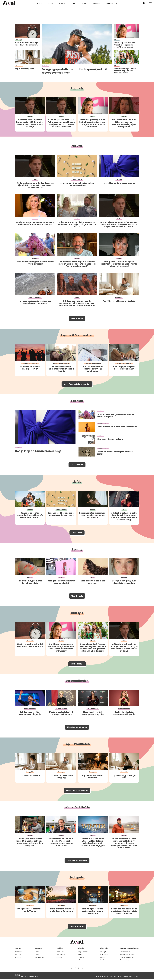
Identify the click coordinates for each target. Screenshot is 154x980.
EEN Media (35, 976)
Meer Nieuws (77, 318)
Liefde (73, 3)
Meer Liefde (77, 533)
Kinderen (18, 957)
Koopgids (97, 3)
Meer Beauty (77, 596)
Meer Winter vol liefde (77, 861)
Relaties (81, 957)
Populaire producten (130, 948)
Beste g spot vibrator (127, 957)
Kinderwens (19, 952)
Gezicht (38, 954)
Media (102, 960)
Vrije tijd (103, 952)
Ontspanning (40, 957)
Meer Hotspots (77, 926)
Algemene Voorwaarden (125, 976)
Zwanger (18, 954)
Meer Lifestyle (77, 664)
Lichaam (38, 960)
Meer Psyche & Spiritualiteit (77, 384)
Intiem (80, 960)
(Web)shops (60, 954)
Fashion (62, 3)
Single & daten (83, 952)
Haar (37, 952)
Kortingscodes (112, 3)
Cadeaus (59, 957)
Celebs (103, 957)
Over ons (106, 976)
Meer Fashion (77, 465)
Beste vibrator (125, 952)
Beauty (51, 3)
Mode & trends (61, 952)
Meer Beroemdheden (77, 727)
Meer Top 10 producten (77, 791)
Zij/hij (80, 954)
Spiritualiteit (104, 954)
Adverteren (113, 976)
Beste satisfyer (125, 960)
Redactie (99, 976)
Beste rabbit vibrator (127, 954)
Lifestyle (84, 3)
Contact (136, 976)
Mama (40, 3)
